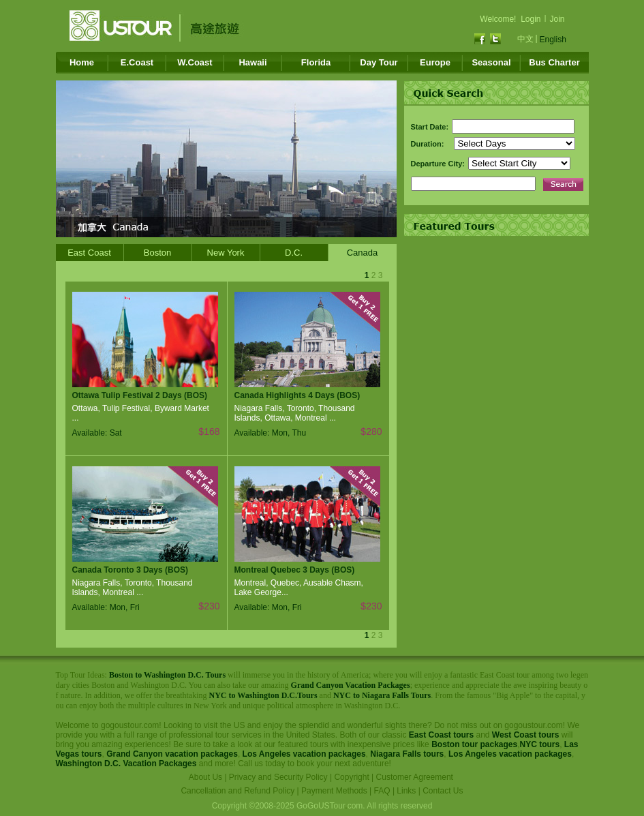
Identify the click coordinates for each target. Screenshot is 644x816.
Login (531, 19)
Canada (363, 253)
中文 (525, 39)
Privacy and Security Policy (278, 777)
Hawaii (252, 62)
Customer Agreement (415, 777)
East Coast (89, 253)
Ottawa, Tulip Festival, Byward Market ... (141, 413)
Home (82, 62)
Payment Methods (334, 791)
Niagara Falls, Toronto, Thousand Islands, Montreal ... (133, 588)
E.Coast (137, 62)
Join (557, 19)
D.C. (294, 253)
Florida (316, 62)
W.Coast (195, 62)
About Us (205, 777)
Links (406, 791)
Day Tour (379, 62)
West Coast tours (525, 735)
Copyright (351, 777)
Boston (157, 253)
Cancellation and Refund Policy (237, 791)
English (553, 40)
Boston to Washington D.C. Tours (167, 675)
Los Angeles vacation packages (304, 754)
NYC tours (540, 744)
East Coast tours (441, 735)
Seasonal (491, 62)
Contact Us (443, 791)
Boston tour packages (474, 744)
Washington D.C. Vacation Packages (126, 764)
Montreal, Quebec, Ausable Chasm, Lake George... (299, 588)
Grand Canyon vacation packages (172, 754)
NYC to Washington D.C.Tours (263, 695)
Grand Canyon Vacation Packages (351, 685)
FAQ (382, 791)
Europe (435, 62)
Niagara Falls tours (407, 754)
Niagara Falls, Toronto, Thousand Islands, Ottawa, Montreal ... (295, 413)
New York (226, 253)
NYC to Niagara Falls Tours (382, 695)
